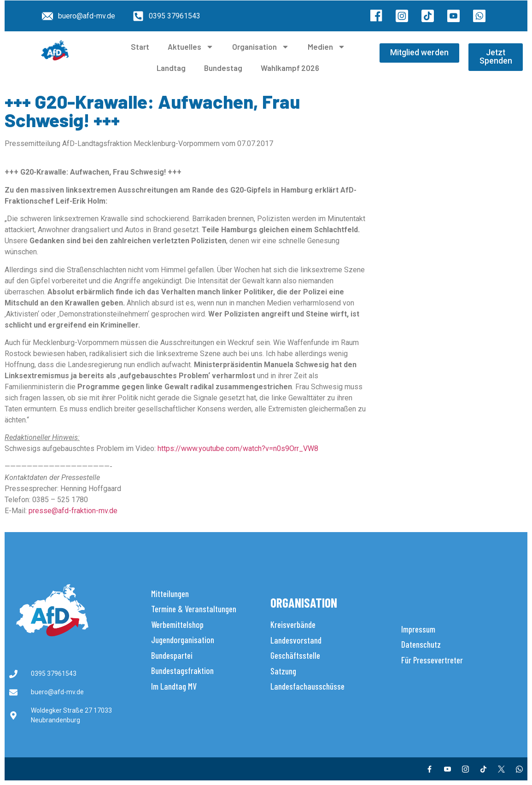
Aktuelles (191, 47)
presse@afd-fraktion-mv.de (73, 511)
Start (140, 47)
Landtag (171, 68)
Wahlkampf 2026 (290, 68)
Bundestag (223, 68)
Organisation (261, 47)
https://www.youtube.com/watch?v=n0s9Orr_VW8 (238, 448)
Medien (327, 47)
